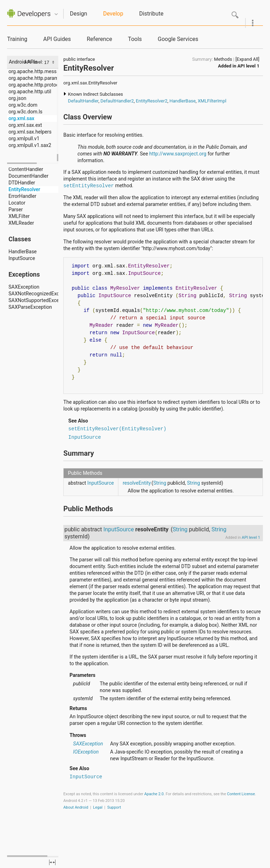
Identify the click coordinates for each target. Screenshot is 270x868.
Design (79, 14)
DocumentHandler (28, 176)
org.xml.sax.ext (25, 125)
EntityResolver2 (151, 101)
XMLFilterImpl (212, 101)
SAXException (24, 287)
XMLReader (21, 223)
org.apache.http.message (37, 71)
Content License (241, 794)
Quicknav (56, 14)
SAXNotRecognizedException (41, 294)
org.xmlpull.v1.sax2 (30, 145)
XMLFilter (19, 216)
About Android (76, 807)
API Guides (57, 39)
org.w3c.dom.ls (25, 112)
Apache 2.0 (154, 794)
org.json (17, 98)
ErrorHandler (22, 196)
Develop (113, 14)
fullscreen (52, 862)
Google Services (178, 39)
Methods (223, 59)
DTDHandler (22, 183)
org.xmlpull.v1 (24, 138)
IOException (86, 752)
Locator (17, 203)
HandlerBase (23, 252)
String (160, 483)
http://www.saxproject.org (178, 154)
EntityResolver (24, 189)
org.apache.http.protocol (36, 85)
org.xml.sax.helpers (30, 132)
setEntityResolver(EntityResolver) (117, 429)
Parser (16, 209)
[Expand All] (247, 59)
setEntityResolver (89, 186)
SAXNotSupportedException (39, 300)
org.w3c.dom (23, 105)
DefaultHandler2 (117, 101)
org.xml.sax (21, 118)
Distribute (151, 14)
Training (17, 39)
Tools (135, 39)
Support (114, 807)
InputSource (22, 258)
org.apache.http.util (30, 91)
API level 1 (248, 66)
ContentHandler (26, 169)
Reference (99, 39)
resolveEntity (137, 483)
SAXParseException (30, 307)
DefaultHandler (83, 101)
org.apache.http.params (35, 78)
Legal (98, 807)
